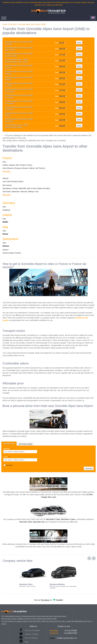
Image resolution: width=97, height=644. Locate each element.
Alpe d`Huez (32, 188)
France (7, 158)
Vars (37, 192)
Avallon (5, 165)
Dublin (5, 222)
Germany (9, 203)
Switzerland (10, 239)
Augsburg (6, 210)
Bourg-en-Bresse (21, 168)
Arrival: (6, 457)
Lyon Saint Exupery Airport (13, 181)
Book (79, 42)
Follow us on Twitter (32, 634)
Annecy (29, 165)
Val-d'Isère (7, 192)
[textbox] (20, 452)
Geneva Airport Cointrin (12, 253)
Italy (5, 227)
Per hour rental (25, 444)
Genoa (5, 234)
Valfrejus (31, 192)
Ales (18, 165)
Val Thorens (40, 168)
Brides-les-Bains (44, 188)
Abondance (7, 188)
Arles (5, 168)
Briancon (11, 168)
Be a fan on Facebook (32, 630)
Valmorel (24, 192)
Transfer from (9, 444)
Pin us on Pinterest (31, 638)
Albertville (22, 188)
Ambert (23, 165)
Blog (27, 642)
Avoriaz (15, 188)
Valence (32, 168)
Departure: (8, 449)
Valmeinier (15, 192)
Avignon (12, 165)
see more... (7, 171)
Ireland (7, 215)
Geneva (6, 246)
